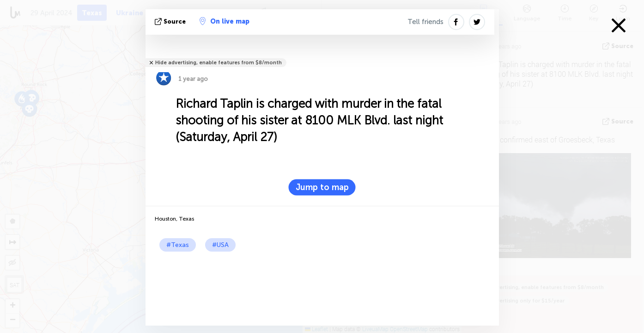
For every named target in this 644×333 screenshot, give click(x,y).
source (171, 22)
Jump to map (322, 187)
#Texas (178, 245)
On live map (225, 21)
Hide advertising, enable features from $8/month (219, 63)
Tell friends (425, 22)
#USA (220, 245)
